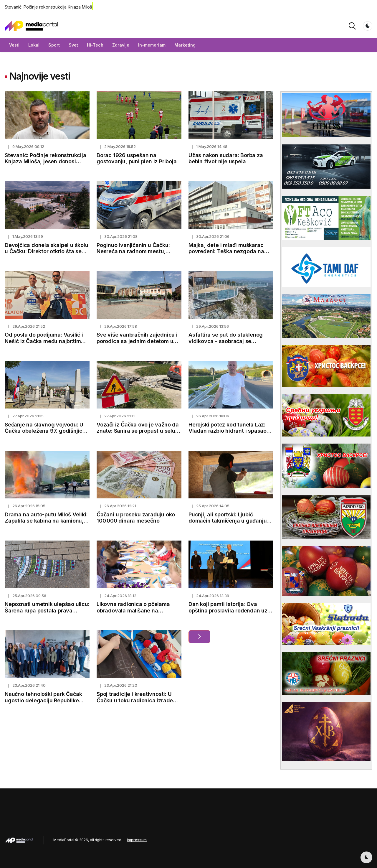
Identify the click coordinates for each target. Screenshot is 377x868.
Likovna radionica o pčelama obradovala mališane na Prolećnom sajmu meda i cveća (136, 610)
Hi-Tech (95, 45)
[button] (352, 25)
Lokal (34, 45)
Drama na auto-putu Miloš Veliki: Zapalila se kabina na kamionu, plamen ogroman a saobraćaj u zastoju (46, 524)
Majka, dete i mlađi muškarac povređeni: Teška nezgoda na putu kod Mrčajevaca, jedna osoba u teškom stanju (226, 255)
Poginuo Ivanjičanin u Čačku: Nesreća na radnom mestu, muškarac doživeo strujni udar (135, 251)
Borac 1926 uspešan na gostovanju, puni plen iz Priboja (137, 158)
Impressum (137, 840)
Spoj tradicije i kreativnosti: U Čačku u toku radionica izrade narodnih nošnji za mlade (135, 700)
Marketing (185, 45)
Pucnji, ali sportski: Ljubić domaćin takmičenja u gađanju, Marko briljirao (228, 521)
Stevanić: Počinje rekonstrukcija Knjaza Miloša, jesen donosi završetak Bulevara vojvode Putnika (46, 165)
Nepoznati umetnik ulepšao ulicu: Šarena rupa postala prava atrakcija (47, 610)
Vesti (14, 45)
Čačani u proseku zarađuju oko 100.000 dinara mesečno (136, 518)
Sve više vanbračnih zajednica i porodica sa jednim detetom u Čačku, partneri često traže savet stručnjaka (137, 344)
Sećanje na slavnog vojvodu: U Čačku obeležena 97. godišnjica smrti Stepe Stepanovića (45, 431)
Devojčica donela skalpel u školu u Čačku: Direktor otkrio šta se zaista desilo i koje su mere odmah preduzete (47, 255)
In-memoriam (152, 45)
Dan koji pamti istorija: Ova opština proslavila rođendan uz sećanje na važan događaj (228, 610)
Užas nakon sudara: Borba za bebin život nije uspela (226, 158)
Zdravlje (121, 45)
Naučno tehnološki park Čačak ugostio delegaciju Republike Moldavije (43, 700)
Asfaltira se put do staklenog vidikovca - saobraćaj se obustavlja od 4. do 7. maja (226, 341)
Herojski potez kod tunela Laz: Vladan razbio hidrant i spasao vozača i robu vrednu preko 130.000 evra (228, 434)
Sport (54, 45)
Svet (73, 45)
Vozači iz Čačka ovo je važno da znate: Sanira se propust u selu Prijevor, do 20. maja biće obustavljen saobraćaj (138, 434)
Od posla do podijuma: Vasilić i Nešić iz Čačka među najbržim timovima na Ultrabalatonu (44, 341)
